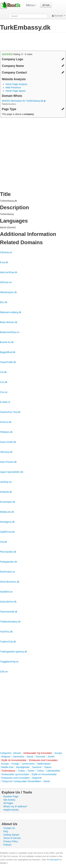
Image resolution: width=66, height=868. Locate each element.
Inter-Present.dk (8, 462)
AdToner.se (6, 282)
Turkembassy (8, 771)
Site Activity (9, 800)
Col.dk (3, 372)
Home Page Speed (15, 91)
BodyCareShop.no (10, 332)
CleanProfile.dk (8, 362)
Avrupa (58, 753)
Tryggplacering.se (9, 662)
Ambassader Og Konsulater (38, 753)
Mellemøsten (44, 764)
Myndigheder (23, 767)
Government (28, 764)
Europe (5, 764)
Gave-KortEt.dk (8, 442)
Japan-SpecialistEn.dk (12, 472)
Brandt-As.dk (7, 342)
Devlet (51, 757)
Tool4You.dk (6, 632)
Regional (37, 778)
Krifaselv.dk (6, 492)
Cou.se (4, 392)
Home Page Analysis (16, 84)
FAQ (6, 831)
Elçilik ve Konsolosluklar (44, 774)
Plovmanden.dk (8, 552)
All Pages (8, 803)
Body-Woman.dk (9, 322)
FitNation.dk (6, 432)
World (46, 781)
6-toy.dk (4, 262)
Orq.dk (4, 542)
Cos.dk (4, 382)
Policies (7, 845)
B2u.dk (4, 302)
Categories (6, 753)
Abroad (17, 753)
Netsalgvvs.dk (7, 522)
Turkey (21, 771)
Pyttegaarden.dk (9, 562)
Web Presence (13, 87)
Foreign (15, 764)
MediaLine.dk (7, 512)
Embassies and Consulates (16, 778)
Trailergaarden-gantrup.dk (13, 652)
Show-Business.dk (10, 582)
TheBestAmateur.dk (10, 622)
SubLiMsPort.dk (8, 602)
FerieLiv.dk (6, 422)
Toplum (48, 767)
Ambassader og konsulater (15, 774)
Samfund (37, 767)
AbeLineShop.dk (9, 272)
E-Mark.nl (5, 402)
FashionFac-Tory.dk (10, 412)
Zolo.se (4, 672)
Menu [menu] (31, 5)
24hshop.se (6, 252)
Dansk (30, 757)
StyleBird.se (6, 592)
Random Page (11, 796)
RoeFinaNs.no (8, 572)
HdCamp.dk (6, 452)
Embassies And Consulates (43, 760)
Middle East (7, 767)
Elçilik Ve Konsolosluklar (14, 760)
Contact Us (9, 828)
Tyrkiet (31, 771)
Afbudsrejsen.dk (8, 292)
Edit (46, 5)
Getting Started (11, 835)
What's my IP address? (15, 806)
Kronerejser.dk (8, 502)
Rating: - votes (17, 54)
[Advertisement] (27, 42)
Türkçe (40, 771)
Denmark (41, 757)
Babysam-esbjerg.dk (11, 312)
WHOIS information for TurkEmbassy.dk (24, 101)
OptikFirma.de (7, 532)
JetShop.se (6, 482)
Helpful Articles (11, 810)
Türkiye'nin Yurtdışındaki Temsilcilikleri (21, 781)
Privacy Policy (11, 841)
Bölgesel (6, 757)
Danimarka (19, 757)
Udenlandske (53, 771)
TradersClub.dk (8, 642)
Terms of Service (12, 838)
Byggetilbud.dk (8, 352)
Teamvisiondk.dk (9, 612)
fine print (54, 860)
